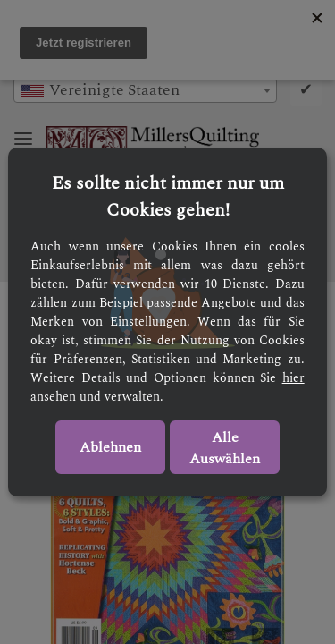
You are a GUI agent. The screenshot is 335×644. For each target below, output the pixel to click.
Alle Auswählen (225, 448)
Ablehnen (110, 447)
